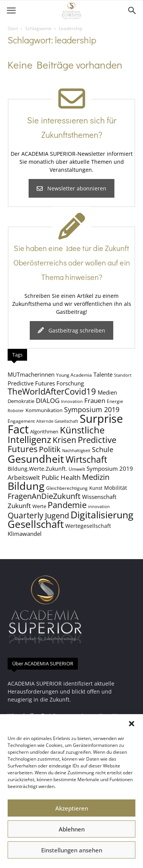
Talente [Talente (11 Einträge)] (103, 374)
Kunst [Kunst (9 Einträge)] (96, 488)
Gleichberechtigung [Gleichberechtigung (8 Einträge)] (67, 488)
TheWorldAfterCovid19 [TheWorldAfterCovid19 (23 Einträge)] (52, 391)
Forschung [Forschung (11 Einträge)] (70, 383)
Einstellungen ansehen (72, 850)
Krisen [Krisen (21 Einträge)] (64, 440)
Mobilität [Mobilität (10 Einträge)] (116, 488)
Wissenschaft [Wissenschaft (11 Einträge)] (99, 497)
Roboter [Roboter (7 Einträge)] (16, 411)
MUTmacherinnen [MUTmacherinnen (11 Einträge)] (31, 374)
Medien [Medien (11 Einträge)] (107, 392)
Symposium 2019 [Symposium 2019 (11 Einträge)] (110, 468)
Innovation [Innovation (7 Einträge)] (72, 401)
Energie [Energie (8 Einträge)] (115, 401)
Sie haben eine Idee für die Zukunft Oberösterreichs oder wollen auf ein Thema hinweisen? (72, 262)
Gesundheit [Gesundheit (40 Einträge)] (36, 459)
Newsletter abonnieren (71, 188)
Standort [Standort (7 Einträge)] (123, 375)
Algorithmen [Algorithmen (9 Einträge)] (44, 432)
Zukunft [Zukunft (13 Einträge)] (19, 506)
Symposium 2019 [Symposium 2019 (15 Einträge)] (92, 409)
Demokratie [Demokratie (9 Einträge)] (21, 401)
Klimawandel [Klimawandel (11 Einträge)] (25, 534)
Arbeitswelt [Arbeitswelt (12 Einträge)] (24, 478)
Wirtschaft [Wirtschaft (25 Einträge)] (86, 460)
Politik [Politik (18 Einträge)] (50, 449)
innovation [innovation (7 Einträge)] (99, 507)
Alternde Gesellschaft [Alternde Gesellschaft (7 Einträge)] (57, 421)
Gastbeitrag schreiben (71, 330)
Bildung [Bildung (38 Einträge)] (26, 486)
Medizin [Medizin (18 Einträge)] (96, 477)
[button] (132, 724)
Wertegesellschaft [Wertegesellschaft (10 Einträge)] (88, 526)
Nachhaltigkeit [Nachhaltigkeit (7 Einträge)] (76, 451)
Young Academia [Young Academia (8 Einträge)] (74, 375)
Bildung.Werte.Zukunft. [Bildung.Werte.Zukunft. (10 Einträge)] (37, 469)
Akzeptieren (72, 808)
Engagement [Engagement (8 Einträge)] (21, 421)
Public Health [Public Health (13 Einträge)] (61, 477)
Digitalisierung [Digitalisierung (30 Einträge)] (102, 515)
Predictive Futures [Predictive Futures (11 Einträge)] (31, 383)
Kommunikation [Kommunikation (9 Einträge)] (44, 410)
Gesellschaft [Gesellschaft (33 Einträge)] (36, 524)
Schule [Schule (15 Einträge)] (103, 449)
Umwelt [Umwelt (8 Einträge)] (77, 469)
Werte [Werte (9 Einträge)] (39, 506)
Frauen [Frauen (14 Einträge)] (95, 400)
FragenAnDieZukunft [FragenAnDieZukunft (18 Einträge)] (44, 496)
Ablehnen (72, 829)
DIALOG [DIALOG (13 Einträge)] (48, 400)
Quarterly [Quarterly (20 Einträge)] (26, 515)
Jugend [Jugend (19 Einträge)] (57, 516)
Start (13, 28)
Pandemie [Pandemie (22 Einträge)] (67, 505)
